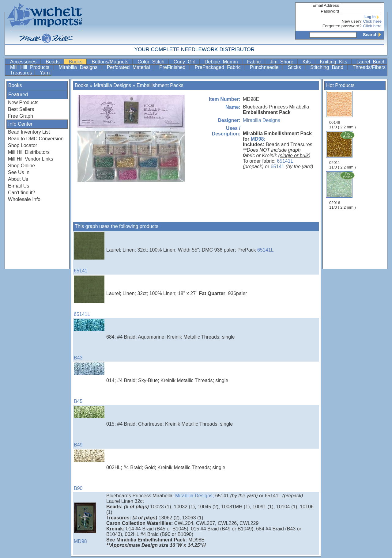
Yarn (45, 73)
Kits (308, 62)
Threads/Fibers (369, 67)
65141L (285, 161)
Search (373, 35)
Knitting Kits (335, 62)
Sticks (296, 67)
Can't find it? (21, 193)
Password (330, 11)
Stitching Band (328, 67)
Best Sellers (21, 109)
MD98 (89, 523)
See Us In (19, 172)
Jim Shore (283, 62)
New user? (352, 21)
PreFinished (174, 67)
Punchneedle (266, 67)
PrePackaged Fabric (219, 67)
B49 (89, 427)
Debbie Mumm (223, 62)
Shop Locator (23, 145)
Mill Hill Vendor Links (31, 159)
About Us (18, 179)
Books (77, 62)
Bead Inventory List (29, 132)
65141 (278, 167)
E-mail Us (19, 186)
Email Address (326, 5)
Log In (373, 17)
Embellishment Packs (160, 85)
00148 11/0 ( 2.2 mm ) (343, 110)
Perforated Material (130, 67)
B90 (89, 470)
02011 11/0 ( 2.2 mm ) (343, 150)
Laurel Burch (371, 62)
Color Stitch (152, 62)
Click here (372, 21)
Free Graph (21, 116)
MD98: (258, 139)
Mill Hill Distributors (29, 152)
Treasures (22, 73)
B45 (89, 383)
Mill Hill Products (31, 67)
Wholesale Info (24, 199)
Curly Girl (186, 62)
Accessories (25, 62)
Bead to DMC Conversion (36, 139)
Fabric (255, 62)
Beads (54, 62)
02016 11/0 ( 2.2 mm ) (343, 190)
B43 (89, 340)
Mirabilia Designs (80, 67)
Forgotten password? (342, 26)
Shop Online (21, 166)
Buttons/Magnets (111, 62)
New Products (23, 102)
